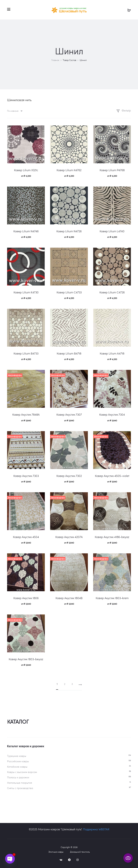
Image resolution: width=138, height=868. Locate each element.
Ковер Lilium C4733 (69, 292)
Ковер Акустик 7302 (69, 476)
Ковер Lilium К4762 (69, 170)
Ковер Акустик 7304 (112, 414)
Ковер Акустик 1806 (26, 598)
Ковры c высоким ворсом (22, 772)
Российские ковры (18, 761)
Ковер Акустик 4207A (69, 537)
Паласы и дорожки (18, 777)
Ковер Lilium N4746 (26, 231)
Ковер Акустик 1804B (69, 598)
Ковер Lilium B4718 (69, 353)
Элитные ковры (56, 852)
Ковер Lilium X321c (26, 170)
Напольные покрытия (20, 783)
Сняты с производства (20, 788)
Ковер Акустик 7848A (26, 414)
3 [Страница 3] (72, 684)
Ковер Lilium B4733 (26, 353)
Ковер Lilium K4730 (26, 292)
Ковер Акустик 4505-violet (112, 476)
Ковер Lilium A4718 (112, 353)
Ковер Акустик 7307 (69, 414)
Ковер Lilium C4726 (112, 292)
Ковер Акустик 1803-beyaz (26, 659)
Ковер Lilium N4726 (69, 231)
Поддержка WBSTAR (96, 829)
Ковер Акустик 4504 (26, 537)
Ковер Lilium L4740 (112, 231)
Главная (55, 60)
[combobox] (15, 111)
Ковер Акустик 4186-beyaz (112, 537)
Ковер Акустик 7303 (26, 476)
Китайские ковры (17, 767)
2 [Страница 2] (65, 684)
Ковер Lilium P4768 (112, 170)
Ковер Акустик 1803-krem (112, 598)
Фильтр (124, 110)
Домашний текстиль (80, 852)
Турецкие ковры (17, 756)
